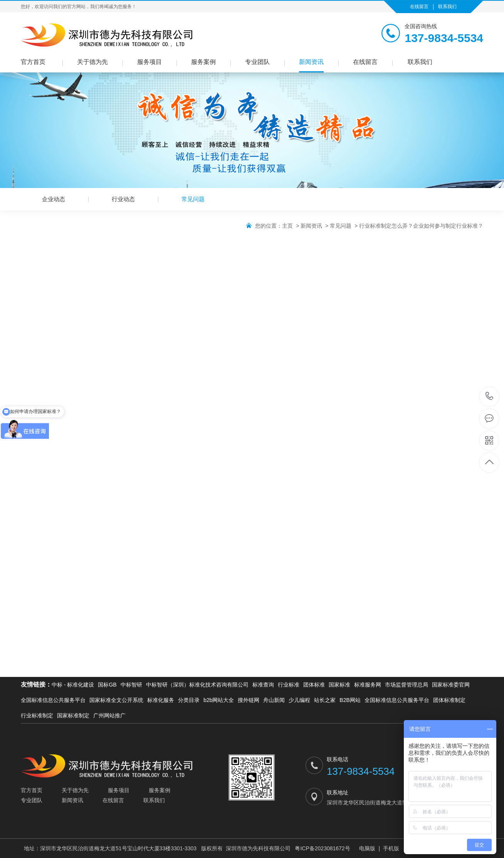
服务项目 (150, 62)
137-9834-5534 (490, 397)
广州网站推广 (109, 715)
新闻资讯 (311, 62)
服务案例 (203, 62)
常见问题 (193, 199)
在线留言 (419, 7)
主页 (287, 226)
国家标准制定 (73, 715)
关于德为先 (92, 62)
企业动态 (54, 199)
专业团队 (257, 62)
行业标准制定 (37, 715)
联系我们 (447, 7)
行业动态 (123, 199)
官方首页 (33, 62)
